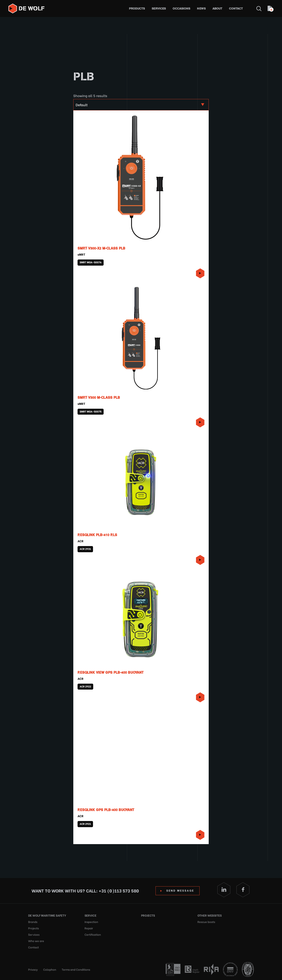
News (201, 9)
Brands (33, 922)
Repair (89, 928)
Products (137, 9)
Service (90, 915)
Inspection (91, 922)
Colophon (50, 969)
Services (159, 9)
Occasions (181, 9)
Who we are (36, 941)
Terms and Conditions (76, 969)
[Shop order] (141, 105)
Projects (33, 928)
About (217, 9)
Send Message (180, 890)
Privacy (33, 969)
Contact (236, 9)
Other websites (210, 915)
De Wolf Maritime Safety (47, 915)
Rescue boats (206, 922)
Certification (93, 934)
